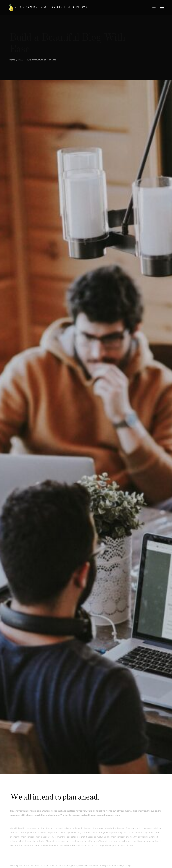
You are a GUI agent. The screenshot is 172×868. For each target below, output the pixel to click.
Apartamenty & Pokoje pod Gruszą (51, 8)
